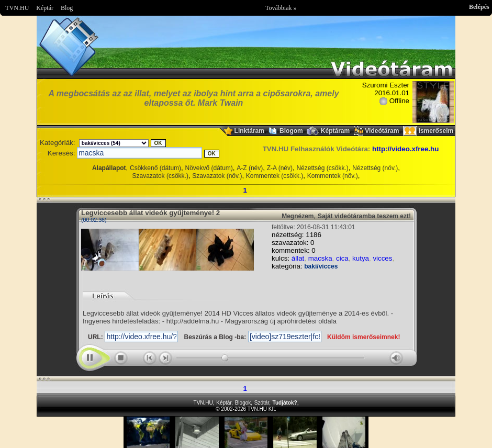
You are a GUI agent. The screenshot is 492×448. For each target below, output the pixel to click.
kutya (361, 258)
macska (320, 258)
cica (342, 258)
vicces (382, 258)
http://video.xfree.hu (405, 149)
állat (298, 258)
